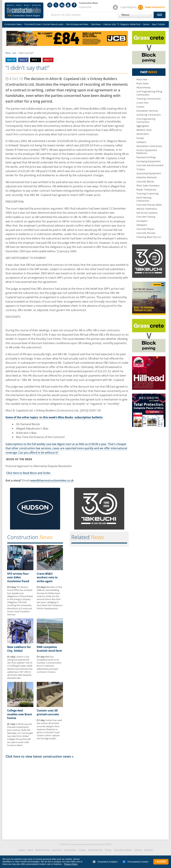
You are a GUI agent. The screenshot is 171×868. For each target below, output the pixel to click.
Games (146, 24)
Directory (148, 850)
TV (118, 24)
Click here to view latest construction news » (40, 756)
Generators (143, 134)
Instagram (50, 5)
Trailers (141, 169)
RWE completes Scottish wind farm (49, 649)
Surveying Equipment (148, 161)
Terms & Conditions (123, 850)
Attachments (144, 87)
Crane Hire (142, 103)
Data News (96, 24)
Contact (22, 850)
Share (10, 60)
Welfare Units (144, 130)
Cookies (82, 850)
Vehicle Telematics (147, 209)
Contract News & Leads (53, 24)
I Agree (161, 862)
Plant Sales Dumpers (148, 186)
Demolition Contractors (149, 146)
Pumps (140, 138)
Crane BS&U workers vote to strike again (47, 577)
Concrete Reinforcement (150, 165)
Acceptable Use (95, 850)
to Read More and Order (35, 473)
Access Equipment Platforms (147, 152)
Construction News (13, 24)
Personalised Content (136, 862)
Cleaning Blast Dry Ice (149, 237)
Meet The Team (43, 850)
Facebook (74, 5)
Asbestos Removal (147, 177)
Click (9, 473)
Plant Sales (143, 83)
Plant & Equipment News (77, 24)
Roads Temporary (146, 190)
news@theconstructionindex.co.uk (52, 480)
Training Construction (149, 99)
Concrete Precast (146, 233)
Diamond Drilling (146, 157)
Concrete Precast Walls (149, 205)
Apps (154, 24)
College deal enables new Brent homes (20, 714)
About (30, 850)
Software (141, 142)
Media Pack (135, 24)
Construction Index (24, 11)
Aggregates (143, 126)
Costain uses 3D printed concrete (48, 712)
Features (107, 24)
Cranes (140, 107)
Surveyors (142, 221)
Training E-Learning (147, 194)
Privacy (108, 850)
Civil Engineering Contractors (146, 120)
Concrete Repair (145, 229)
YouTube (68, 5)
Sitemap (138, 850)
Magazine (125, 24)
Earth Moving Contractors (144, 199)
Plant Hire (142, 79)
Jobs (114, 24)
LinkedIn (62, 5)
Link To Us (57, 850)
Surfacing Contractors (149, 115)
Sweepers (142, 225)
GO (160, 15)
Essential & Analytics (105, 862)
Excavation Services (147, 111)
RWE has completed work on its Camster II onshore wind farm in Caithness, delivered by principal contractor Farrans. (49, 664)
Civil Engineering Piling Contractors (149, 93)
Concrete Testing (146, 217)
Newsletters (155, 7)
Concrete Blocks (145, 182)
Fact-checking (70, 850)
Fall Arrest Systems (147, 213)
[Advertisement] (67, 798)
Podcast (161, 24)
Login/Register (129, 7)
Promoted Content (33, 24)
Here (16, 473)
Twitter (56, 5)
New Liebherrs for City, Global (19, 649)
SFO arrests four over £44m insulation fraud (18, 577)
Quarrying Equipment (149, 173)
